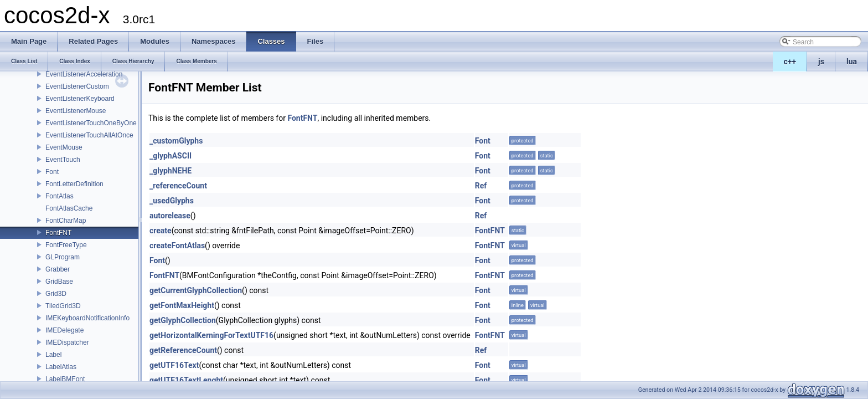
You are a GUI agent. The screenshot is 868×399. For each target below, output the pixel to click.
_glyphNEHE (170, 171)
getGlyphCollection (183, 320)
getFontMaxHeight (182, 305)
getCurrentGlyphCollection (196, 290)
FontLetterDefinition (74, 184)
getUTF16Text (174, 365)
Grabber (58, 269)
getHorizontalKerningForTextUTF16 (211, 335)
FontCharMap (66, 221)
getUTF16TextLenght (186, 380)
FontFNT (58, 233)
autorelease (170, 216)
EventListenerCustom (77, 86)
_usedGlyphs (172, 201)
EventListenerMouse (76, 111)
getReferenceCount (183, 350)
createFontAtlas (177, 245)
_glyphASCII (170, 156)
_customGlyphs (176, 141)
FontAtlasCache (69, 208)
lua (852, 62)
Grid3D (56, 294)
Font (52, 172)
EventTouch (63, 160)
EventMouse (64, 147)
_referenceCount (178, 186)
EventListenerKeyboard (80, 99)
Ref (481, 186)
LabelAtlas (61, 367)
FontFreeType (66, 245)
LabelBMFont (65, 379)
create (161, 231)
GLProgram (63, 257)
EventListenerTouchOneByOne (91, 123)
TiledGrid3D (63, 306)
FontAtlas (60, 196)
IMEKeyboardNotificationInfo (87, 318)
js (821, 62)
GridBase (59, 282)
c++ (790, 62)
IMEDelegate (64, 330)
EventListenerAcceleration (84, 74)
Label (53, 355)
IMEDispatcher (67, 342)
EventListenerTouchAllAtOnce (89, 135)
